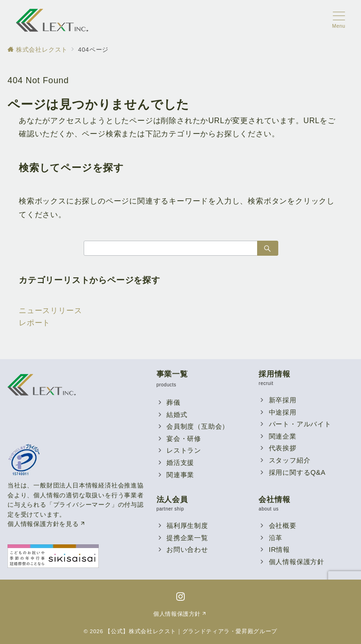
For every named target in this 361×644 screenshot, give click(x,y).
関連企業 (283, 436)
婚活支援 (180, 463)
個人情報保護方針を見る (47, 524)
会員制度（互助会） (198, 426)
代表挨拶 (283, 448)
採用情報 (274, 374)
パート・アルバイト (300, 424)
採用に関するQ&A (297, 472)
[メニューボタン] (339, 20)
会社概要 (283, 526)
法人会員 (172, 499)
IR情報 (279, 550)
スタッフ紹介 (290, 460)
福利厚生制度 (187, 526)
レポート (35, 323)
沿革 (276, 538)
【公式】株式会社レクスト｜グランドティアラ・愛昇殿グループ (191, 631)
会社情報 (274, 499)
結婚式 (177, 415)
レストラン (184, 450)
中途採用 (283, 412)
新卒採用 (283, 400)
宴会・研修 (184, 439)
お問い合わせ (187, 550)
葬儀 (173, 402)
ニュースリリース (50, 310)
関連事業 (180, 475)
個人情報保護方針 (297, 562)
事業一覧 (172, 374)
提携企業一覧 (187, 538)
